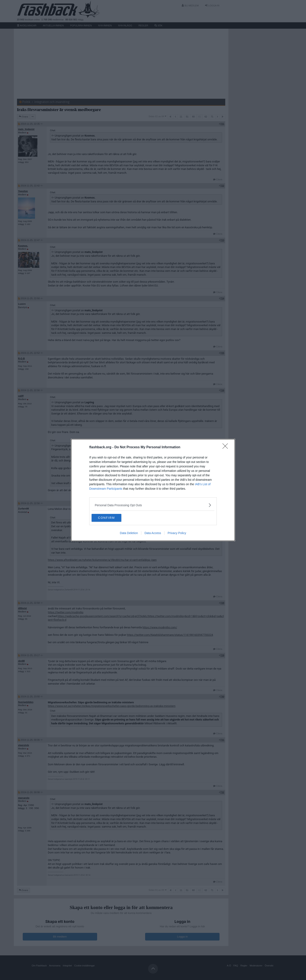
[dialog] (153, 490)
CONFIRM (112, 518)
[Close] (227, 447)
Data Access (153, 533)
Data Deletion (129, 533)
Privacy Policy (177, 533)
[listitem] (153, 505)
